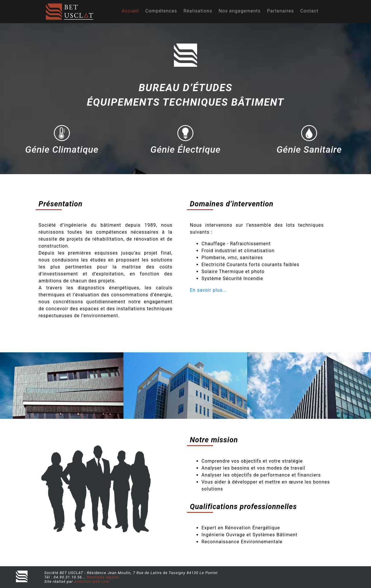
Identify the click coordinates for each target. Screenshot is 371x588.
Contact (309, 11)
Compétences (161, 11)
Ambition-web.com (92, 581)
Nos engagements (240, 11)
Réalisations (198, 11)
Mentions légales (103, 577)
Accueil (130, 11)
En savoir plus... (208, 290)
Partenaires (280, 11)
